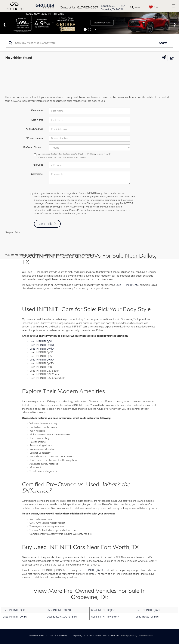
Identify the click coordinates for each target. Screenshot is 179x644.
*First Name (37, 110)
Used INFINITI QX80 (15, 617)
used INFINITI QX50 (128, 285)
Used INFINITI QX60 (147, 610)
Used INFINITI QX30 (59, 610)
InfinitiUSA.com (146, 635)
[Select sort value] (171, 58)
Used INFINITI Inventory (105, 617)
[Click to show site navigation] (174, 6)
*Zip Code (38, 165)
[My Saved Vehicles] (154, 7)
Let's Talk (45, 224)
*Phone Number (35, 138)
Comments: (37, 174)
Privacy (134, 635)
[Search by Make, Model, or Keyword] (85, 43)
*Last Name (37, 120)
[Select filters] (164, 58)
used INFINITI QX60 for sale (94, 570)
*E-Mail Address (34, 129)
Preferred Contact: (33, 147)
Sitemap (125, 635)
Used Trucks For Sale (147, 617)
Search (163, 43)
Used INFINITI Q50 (14, 610)
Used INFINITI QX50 (103, 610)
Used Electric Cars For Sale (62, 617)
